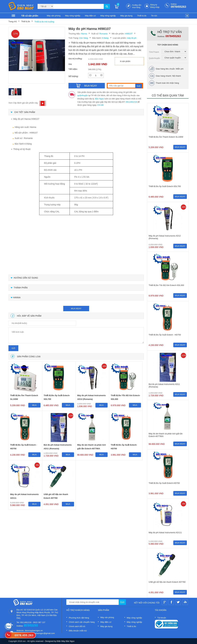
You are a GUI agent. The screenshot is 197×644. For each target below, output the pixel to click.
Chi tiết (101, 105)
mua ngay (76, 309)
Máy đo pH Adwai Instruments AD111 (24, 496)
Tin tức (154, 16)
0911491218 (131, 102)
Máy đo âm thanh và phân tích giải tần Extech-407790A (92, 447)
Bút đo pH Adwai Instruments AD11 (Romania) (58, 447)
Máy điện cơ (90, 16)
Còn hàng (84, 38)
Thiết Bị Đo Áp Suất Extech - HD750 (24, 447)
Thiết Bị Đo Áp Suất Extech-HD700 (124, 447)
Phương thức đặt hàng (79, 618)
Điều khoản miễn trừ (78, 631)
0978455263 (178, 7)
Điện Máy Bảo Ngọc (66, 641)
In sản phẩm (125, 61)
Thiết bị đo (142, 16)
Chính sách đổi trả (77, 626)
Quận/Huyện (154, 58)
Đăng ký (154, 5)
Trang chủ (13, 22)
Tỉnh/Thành (154, 52)
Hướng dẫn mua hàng (137, 6)
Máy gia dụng (126, 16)
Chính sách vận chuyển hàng (82, 622)
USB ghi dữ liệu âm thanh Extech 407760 (56, 496)
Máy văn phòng (54, 16)
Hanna (84, 34)
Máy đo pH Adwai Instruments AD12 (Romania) (91, 397)
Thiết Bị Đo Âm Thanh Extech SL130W (24, 397)
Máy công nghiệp (73, 16)
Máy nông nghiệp (108, 16)
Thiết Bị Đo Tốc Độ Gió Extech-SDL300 (126, 397)
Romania (103, 34)
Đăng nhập (155, 7)
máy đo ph (132, 38)
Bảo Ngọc (100, 99)
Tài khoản (162, 618)
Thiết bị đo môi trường (44, 22)
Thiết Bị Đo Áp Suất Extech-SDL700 (57, 397)
